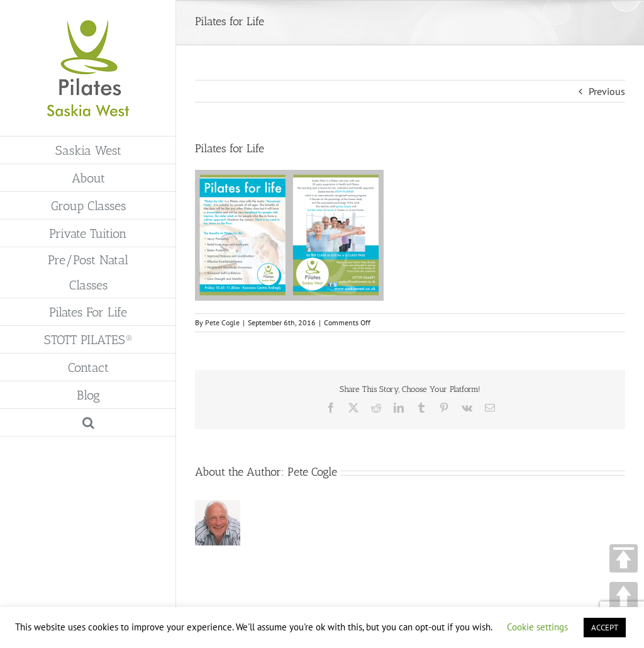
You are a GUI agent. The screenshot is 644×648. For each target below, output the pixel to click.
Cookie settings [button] (537, 627)
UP (624, 596)
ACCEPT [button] (605, 628)
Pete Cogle (222, 322)
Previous (607, 91)
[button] (88, 423)
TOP (624, 558)
